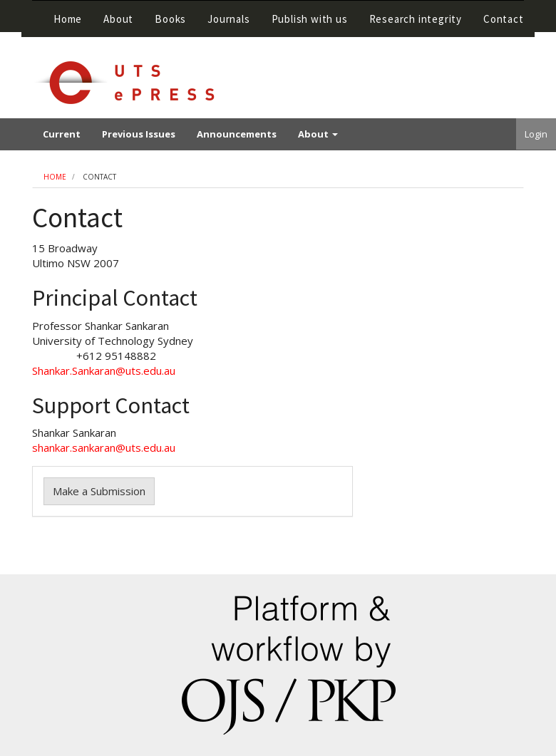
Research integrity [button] (416, 19)
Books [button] (170, 19)
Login (536, 134)
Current (62, 134)
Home (68, 19)
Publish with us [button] (310, 19)
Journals (228, 19)
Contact (504, 19)
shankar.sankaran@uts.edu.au (104, 447)
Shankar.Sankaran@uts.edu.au (104, 371)
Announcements (237, 134)
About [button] (118, 19)
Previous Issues (139, 134)
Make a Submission (99, 491)
